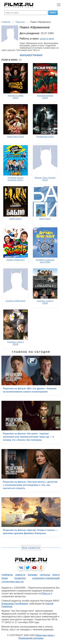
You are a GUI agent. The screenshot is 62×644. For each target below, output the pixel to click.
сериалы (45, 575)
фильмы (33, 575)
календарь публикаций (46, 578)
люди (5, 578)
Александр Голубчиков (15, 604)
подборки (20, 578)
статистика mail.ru (13, 582)
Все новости (31, 548)
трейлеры (7, 575)
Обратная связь (45, 635)
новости (20, 575)
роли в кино (47, 39)
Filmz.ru (46, 594)
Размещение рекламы (31, 638)
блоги (56, 575)
